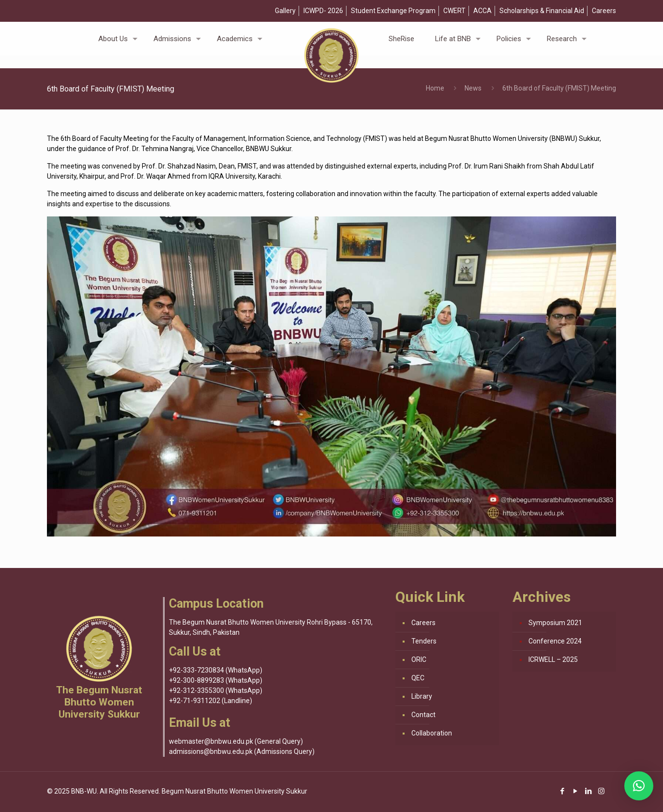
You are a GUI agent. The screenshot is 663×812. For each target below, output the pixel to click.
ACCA (482, 11)
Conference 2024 (555, 641)
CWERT (454, 11)
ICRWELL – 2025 (553, 659)
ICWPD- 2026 (323, 11)
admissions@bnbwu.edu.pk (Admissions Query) (242, 751)
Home (435, 88)
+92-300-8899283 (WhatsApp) (216, 680)
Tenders (424, 641)
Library (422, 696)
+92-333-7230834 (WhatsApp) (216, 670)
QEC (418, 678)
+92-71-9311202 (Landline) (211, 701)
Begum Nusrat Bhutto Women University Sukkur (234, 791)
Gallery (285, 11)
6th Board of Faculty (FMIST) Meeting (559, 88)
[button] (639, 786)
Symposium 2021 (555, 623)
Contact (423, 715)
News (473, 88)
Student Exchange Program (393, 11)
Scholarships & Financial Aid (542, 11)
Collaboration (432, 733)
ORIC (419, 659)
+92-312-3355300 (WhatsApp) (216, 690)
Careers (604, 11)
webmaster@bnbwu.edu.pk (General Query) (236, 741)
